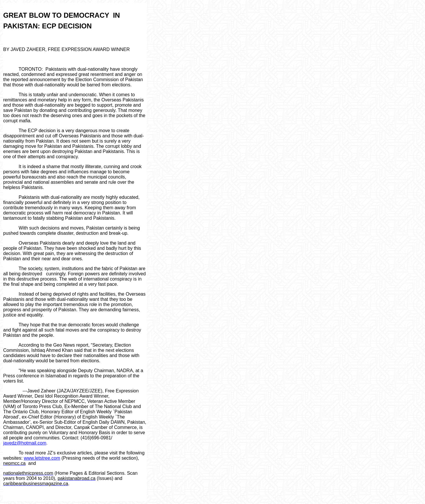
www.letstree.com (42, 458)
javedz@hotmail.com (25, 443)
